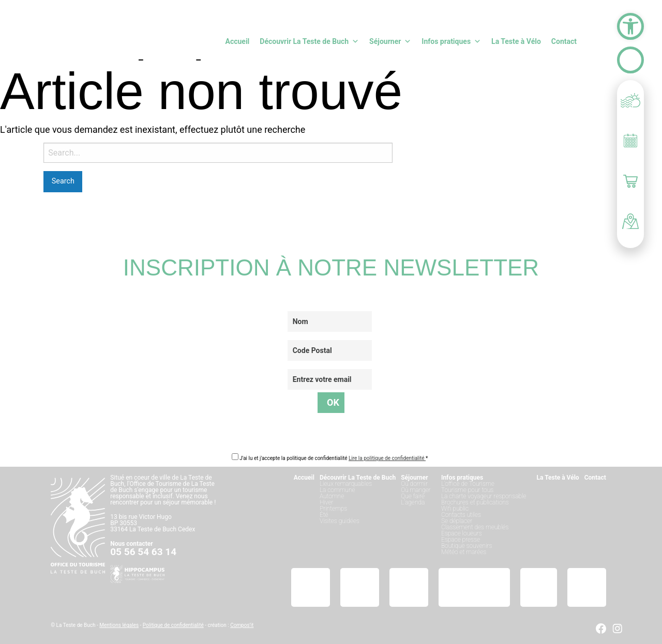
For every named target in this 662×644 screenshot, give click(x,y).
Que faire (413, 496)
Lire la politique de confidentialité (387, 458)
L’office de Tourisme (468, 484)
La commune (337, 490)
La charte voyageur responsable (484, 496)
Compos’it (242, 625)
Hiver (327, 502)
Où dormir (414, 484)
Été (324, 515)
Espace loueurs (462, 533)
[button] (630, 26)
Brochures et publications (475, 502)
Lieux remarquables (346, 484)
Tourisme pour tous (467, 490)
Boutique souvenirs (467, 546)
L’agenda (413, 502)
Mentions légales (119, 625)
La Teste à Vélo (516, 41)
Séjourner (390, 41)
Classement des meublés (475, 527)
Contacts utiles (461, 515)
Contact (564, 41)
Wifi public (455, 509)
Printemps (333, 509)
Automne (332, 496)
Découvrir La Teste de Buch (309, 41)
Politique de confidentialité (173, 625)
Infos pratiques (451, 41)
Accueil (237, 41)
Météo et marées (464, 552)
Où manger (416, 490)
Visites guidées (340, 521)
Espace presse (461, 540)
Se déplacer (457, 521)
